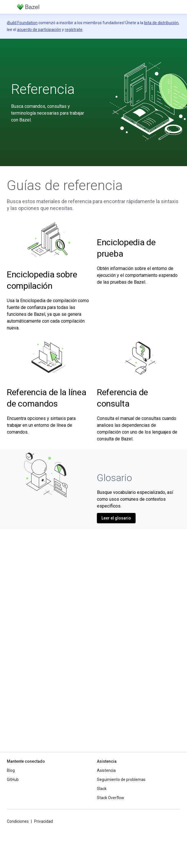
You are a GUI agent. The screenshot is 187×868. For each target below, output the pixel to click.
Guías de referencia (65, 185)
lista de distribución (161, 23)
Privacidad (43, 821)
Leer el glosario (116, 518)
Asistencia (106, 770)
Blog (11, 770)
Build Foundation (23, 23)
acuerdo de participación (39, 30)
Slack (102, 789)
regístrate (74, 30)
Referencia (43, 89)
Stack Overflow (111, 798)
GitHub (13, 780)
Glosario (114, 478)
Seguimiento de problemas (121, 780)
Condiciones (18, 821)
